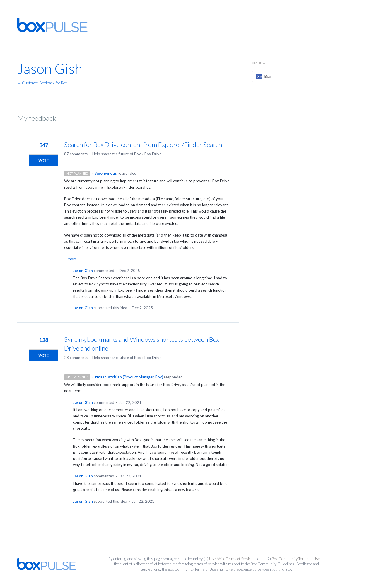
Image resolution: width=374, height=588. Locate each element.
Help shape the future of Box (117, 154)
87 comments (76, 154)
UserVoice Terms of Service (231, 559)
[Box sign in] (300, 77)
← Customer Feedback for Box (42, 83)
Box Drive (153, 154)
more (72, 259)
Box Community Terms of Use (296, 559)
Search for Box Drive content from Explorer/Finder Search (143, 144)
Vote (43, 161)
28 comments (76, 358)
